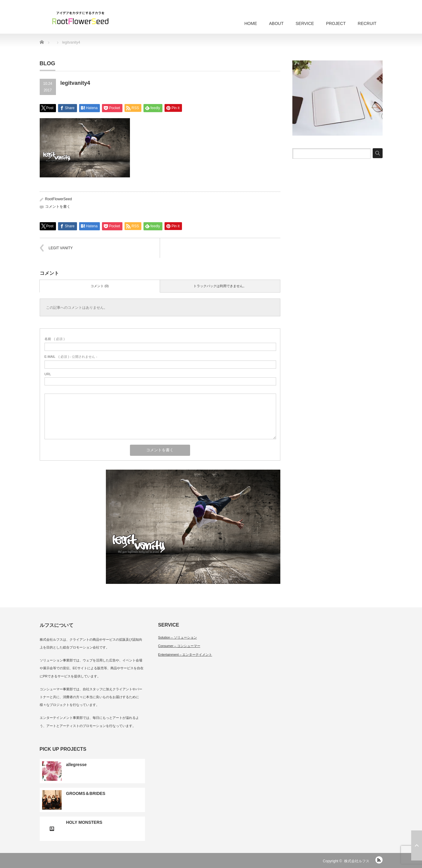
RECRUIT (367, 23)
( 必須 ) (55, 339)
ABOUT (276, 23)
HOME (251, 23)
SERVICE (305, 23)
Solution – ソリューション (178, 637)
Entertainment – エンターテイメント (185, 655)
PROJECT (336, 23)
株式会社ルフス (357, 861)
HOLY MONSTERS (84, 822)
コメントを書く (58, 207)
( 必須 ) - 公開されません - (71, 357)
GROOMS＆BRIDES (86, 793)
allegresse (77, 765)
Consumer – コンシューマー (179, 646)
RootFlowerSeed (59, 199)
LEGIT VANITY (61, 248)
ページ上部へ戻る (417, 845)
